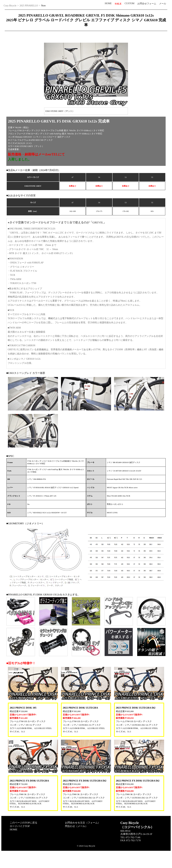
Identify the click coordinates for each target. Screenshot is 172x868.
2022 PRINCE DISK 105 (23, 724)
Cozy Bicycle (10, 6)
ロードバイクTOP (20, 842)
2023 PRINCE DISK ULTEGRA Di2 (136, 724)
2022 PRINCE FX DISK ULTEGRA (29, 797)
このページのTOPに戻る (24, 838)
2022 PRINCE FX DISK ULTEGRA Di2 (85, 797)
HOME (108, 3)
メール (163, 4)
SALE (118, 4)
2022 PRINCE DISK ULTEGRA (80, 724)
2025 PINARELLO (29, 6)
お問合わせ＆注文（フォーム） (83, 838)
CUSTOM (130, 3)
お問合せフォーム (147, 4)
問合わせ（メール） (76, 842)
